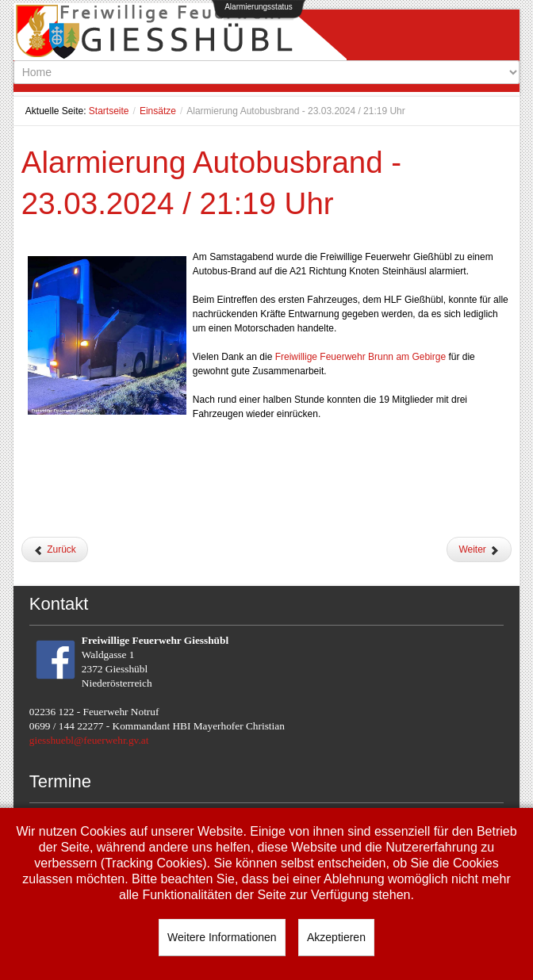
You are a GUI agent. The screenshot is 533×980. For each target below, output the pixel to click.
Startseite (109, 111)
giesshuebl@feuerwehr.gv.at (89, 740)
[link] (360, 357)
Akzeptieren (336, 937)
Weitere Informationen (222, 937)
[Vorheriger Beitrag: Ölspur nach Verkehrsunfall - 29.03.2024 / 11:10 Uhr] (55, 549)
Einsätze (158, 111)
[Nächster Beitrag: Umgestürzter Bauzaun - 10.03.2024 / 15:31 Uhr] (479, 549)
